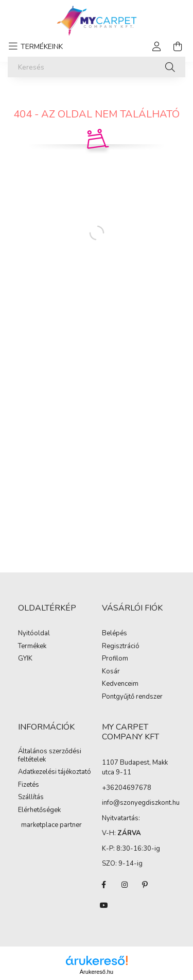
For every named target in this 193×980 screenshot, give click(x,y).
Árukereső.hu (97, 972)
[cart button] (178, 46)
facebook (104, 885)
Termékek (32, 647)
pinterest (145, 885)
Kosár (111, 672)
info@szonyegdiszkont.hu (141, 803)
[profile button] (157, 46)
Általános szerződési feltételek (50, 756)
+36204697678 (127, 788)
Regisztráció (121, 647)
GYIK (25, 659)
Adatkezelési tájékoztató (55, 772)
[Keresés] (97, 67)
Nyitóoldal (34, 634)
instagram (125, 885)
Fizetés (29, 785)
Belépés (115, 634)
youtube (104, 905)
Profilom (115, 659)
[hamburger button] (34, 46)
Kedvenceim (120, 684)
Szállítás (31, 798)
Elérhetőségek (39, 810)
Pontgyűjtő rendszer (132, 697)
